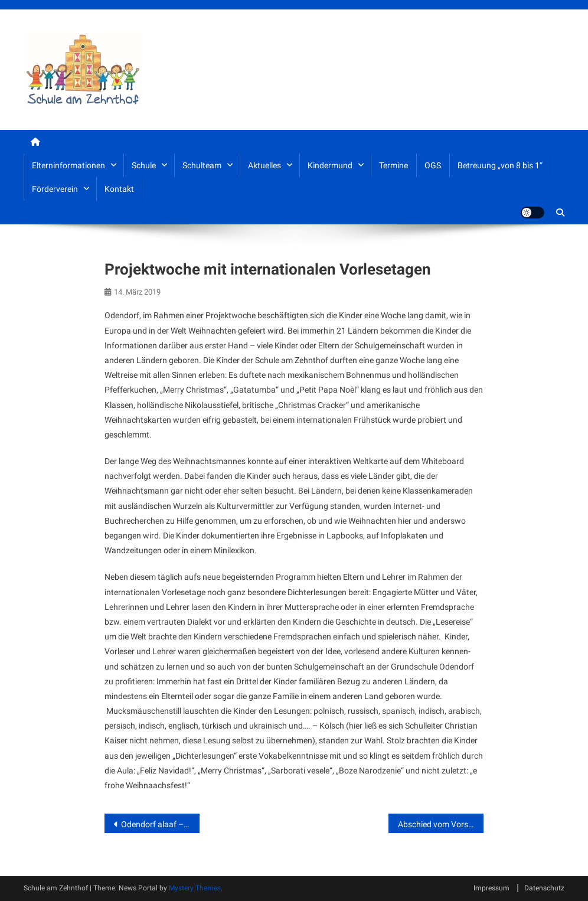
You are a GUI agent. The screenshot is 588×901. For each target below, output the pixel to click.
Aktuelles (264, 165)
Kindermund (330, 165)
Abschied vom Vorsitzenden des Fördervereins (440, 824)
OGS (433, 165)
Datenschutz (544, 888)
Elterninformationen (68, 165)
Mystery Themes (195, 888)
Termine (393, 165)
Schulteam (202, 165)
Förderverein (55, 189)
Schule (144, 165)
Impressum (491, 888)
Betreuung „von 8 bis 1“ (500, 165)
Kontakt (119, 189)
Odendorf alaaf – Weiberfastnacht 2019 (160, 824)
